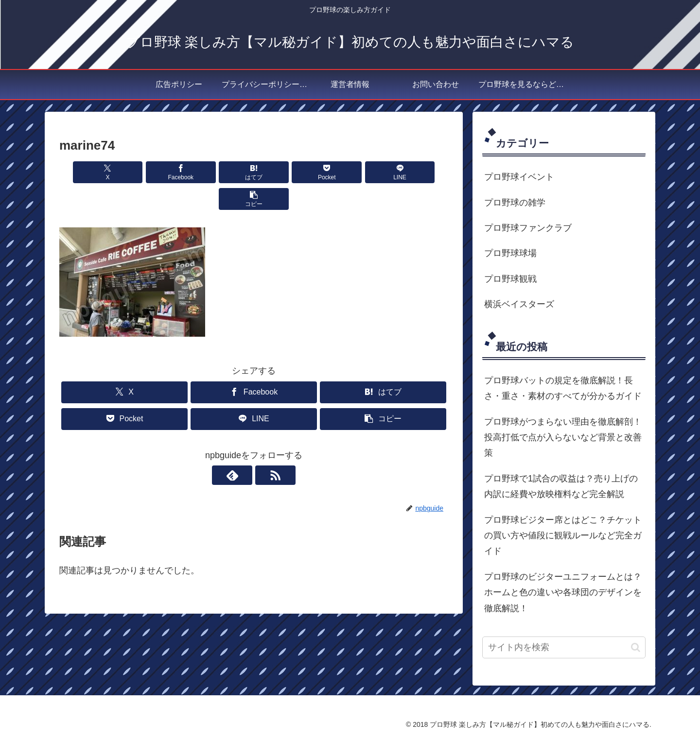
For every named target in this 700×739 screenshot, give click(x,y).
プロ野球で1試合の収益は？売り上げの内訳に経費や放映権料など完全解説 (561, 486)
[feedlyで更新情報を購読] (243, 448)
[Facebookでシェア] (156, 172)
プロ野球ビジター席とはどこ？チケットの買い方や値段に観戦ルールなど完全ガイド (563, 536)
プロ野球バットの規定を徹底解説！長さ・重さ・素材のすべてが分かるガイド (563, 388)
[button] (417, 172)
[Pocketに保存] (286, 172)
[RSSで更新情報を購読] (265, 448)
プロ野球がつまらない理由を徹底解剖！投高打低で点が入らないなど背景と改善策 (563, 438)
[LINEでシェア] (352, 172)
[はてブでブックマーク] (221, 172)
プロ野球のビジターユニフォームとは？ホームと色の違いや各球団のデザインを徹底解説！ (563, 593)
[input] (564, 647)
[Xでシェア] (90, 172)
